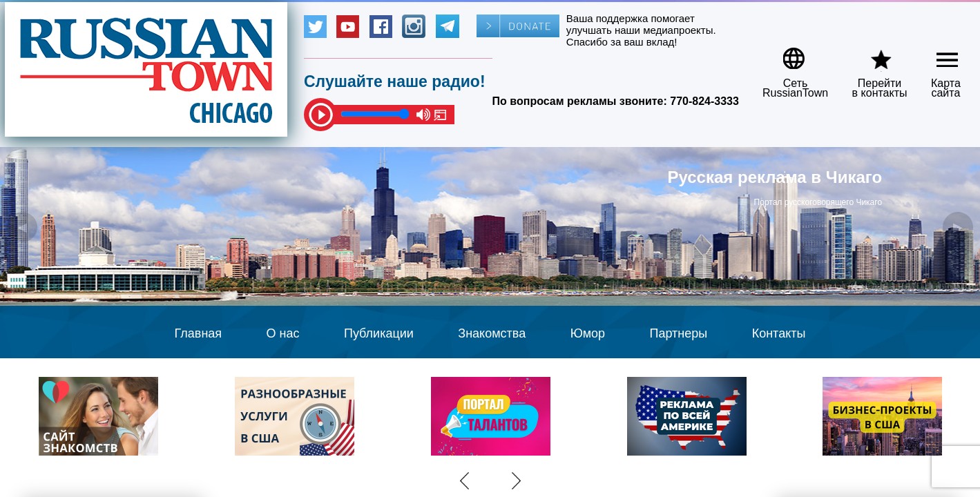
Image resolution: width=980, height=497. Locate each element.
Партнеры (679, 333)
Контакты (779, 333)
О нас (283, 333)
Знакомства (492, 333)
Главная (199, 333)
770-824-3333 (704, 101)
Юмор (588, 333)
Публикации (379, 333)
